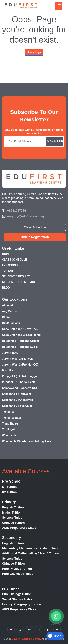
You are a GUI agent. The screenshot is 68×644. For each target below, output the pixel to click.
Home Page (34, 52)
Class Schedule (35, 227)
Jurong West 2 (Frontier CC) (20, 365)
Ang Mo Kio (10, 311)
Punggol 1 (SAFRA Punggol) (20, 376)
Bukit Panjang (11, 323)
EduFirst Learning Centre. (26, 639)
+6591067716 (17, 211)
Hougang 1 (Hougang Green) (20, 341)
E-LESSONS (10, 265)
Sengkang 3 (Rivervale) (17, 406)
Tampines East (12, 418)
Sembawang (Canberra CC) (19, 388)
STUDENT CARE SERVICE (19, 282)
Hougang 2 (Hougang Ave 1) (20, 347)
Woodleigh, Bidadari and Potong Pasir (27, 441)
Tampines (8, 412)
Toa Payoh (9, 430)
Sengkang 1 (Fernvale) (16, 394)
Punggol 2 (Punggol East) (19, 382)
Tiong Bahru (10, 424)
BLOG (6, 288)
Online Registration (35, 237)
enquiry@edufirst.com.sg (26, 216)
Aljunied (7, 305)
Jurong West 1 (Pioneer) (18, 359)
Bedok (6, 317)
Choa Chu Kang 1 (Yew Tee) (20, 329)
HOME (6, 254)
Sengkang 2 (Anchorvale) (18, 400)
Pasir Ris (8, 371)
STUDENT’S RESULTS (16, 276)
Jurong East (10, 353)
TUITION (7, 271)
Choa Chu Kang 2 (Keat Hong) (21, 335)
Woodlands (9, 435)
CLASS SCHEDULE (14, 260)
